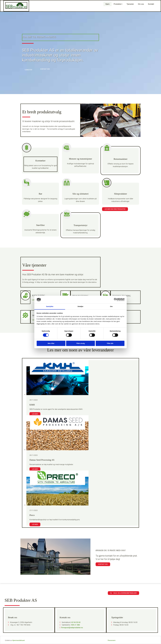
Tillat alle (110, 343)
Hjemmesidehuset (18, 640)
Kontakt (151, 4)
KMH (32, 405)
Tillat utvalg (80, 343)
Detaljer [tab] (80, 306)
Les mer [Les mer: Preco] (35, 524)
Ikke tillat (51, 343)
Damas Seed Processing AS (42, 460)
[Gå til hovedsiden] (16, 8)
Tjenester (130, 4)
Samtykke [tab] (50, 306)
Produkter (117, 4)
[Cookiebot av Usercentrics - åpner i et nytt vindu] (115, 300)
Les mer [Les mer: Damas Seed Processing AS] (35, 469)
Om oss (141, 4)
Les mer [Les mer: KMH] (35, 414)
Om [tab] (111, 306)
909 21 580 (76, 625)
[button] (28, 70)
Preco (32, 515)
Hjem (108, 4)
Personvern (112, 640)
